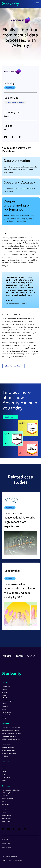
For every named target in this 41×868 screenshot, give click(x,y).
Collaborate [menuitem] (5, 707)
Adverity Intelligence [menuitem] (8, 701)
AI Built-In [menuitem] (5, 698)
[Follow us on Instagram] (24, 829)
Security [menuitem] (4, 766)
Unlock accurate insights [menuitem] (9, 736)
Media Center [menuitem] (6, 777)
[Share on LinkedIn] (6, 137)
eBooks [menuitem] (4, 802)
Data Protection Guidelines (10, 856)
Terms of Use (5, 839)
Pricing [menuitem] (4, 718)
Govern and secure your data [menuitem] (10, 731)
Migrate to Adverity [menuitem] (7, 799)
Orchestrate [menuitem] (5, 692)
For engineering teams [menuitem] (8, 751)
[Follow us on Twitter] (19, 829)
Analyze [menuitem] (4, 704)
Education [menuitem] (5, 810)
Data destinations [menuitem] (7, 715)
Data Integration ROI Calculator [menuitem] (11, 790)
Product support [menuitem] (6, 821)
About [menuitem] (3, 769)
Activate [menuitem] (4, 709)
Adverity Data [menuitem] (6, 687)
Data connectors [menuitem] (6, 712)
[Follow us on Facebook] (14, 830)
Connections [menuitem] (5, 796)
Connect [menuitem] (4, 690)
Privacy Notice (6, 843)
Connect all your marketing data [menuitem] (11, 728)
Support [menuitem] (4, 780)
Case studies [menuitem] (5, 804)
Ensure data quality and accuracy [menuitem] (11, 734)
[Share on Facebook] (13, 137)
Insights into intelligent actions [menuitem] (11, 739)
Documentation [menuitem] (6, 819)
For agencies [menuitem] (5, 742)
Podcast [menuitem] (4, 813)
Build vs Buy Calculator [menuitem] (8, 793)
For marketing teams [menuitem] (8, 748)
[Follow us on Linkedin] (3, 829)
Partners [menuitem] (4, 775)
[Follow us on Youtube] (9, 829)
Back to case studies (13, 366)
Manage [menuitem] (4, 695)
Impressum (5, 852)
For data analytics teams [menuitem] (9, 753)
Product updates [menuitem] (6, 816)
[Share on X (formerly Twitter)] (20, 137)
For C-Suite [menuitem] (5, 756)
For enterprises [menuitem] (6, 745)
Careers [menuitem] (4, 772)
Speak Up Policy (6, 848)
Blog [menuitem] (3, 807)
